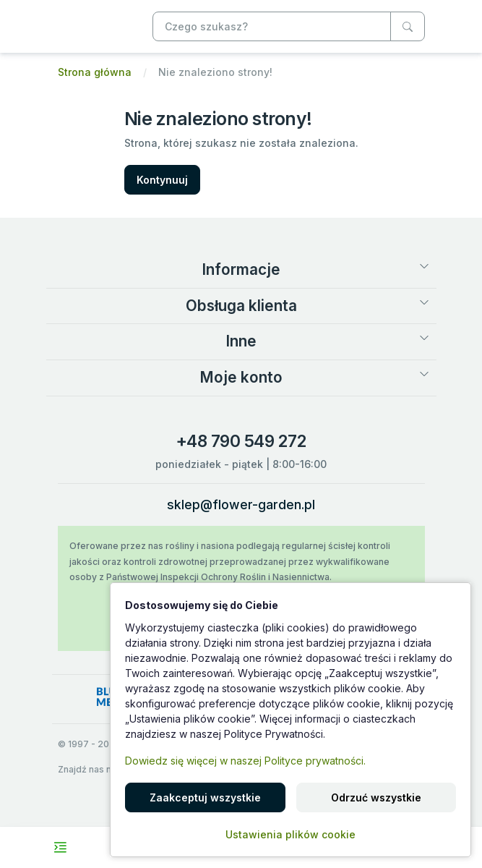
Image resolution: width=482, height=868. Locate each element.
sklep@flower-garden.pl (241, 505)
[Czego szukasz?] (408, 26)
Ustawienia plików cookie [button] (291, 834)
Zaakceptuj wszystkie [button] (205, 797)
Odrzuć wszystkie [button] (376, 797)
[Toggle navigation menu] (60, 847)
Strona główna (95, 72)
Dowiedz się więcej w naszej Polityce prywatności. (245, 761)
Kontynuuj (162, 180)
